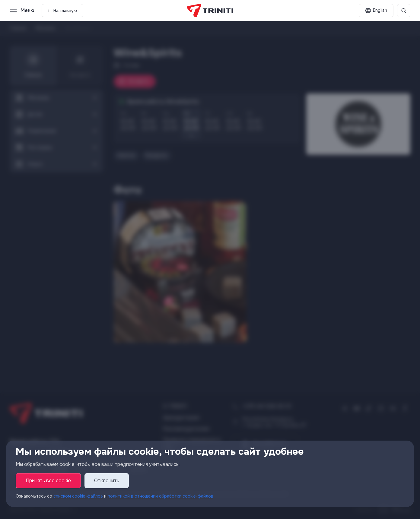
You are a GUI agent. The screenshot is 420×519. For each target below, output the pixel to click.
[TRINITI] (210, 11)
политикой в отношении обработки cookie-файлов (161, 496)
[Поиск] (404, 11)
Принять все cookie (48, 481)
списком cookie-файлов (78, 496)
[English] (376, 11)
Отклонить (107, 481)
